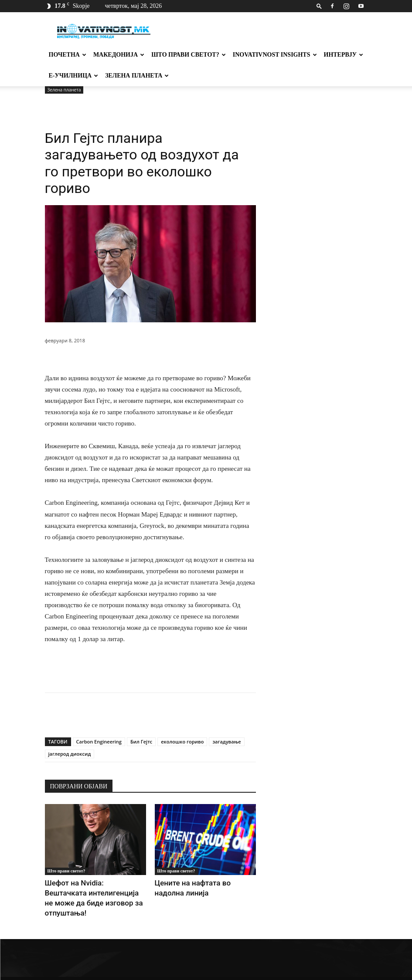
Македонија (119, 55)
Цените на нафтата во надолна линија (205, 882)
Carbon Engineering (99, 742)
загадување (226, 742)
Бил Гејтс (141, 742)
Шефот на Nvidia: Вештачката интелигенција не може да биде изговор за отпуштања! (87, 891)
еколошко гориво (182, 742)
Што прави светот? (189, 55)
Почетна (68, 55)
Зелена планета (137, 76)
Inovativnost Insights (275, 55)
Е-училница (74, 76)
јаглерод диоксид (70, 754)
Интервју (344, 55)
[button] (319, 6)
